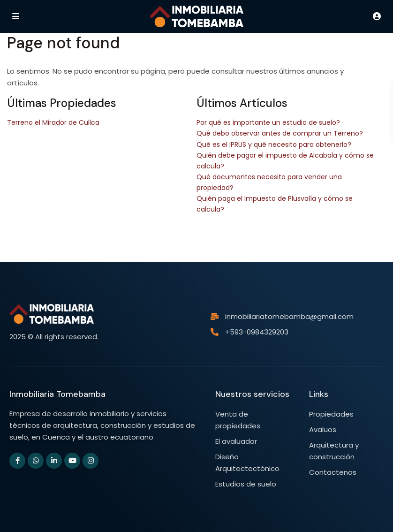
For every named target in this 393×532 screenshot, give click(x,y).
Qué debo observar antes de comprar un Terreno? (280, 133)
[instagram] (91, 461)
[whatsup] (36, 461)
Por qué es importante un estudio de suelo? (268, 122)
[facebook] (17, 461)
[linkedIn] (54, 461)
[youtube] (72, 461)
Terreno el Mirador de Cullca (53, 122)
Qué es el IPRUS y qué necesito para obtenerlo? (274, 144)
